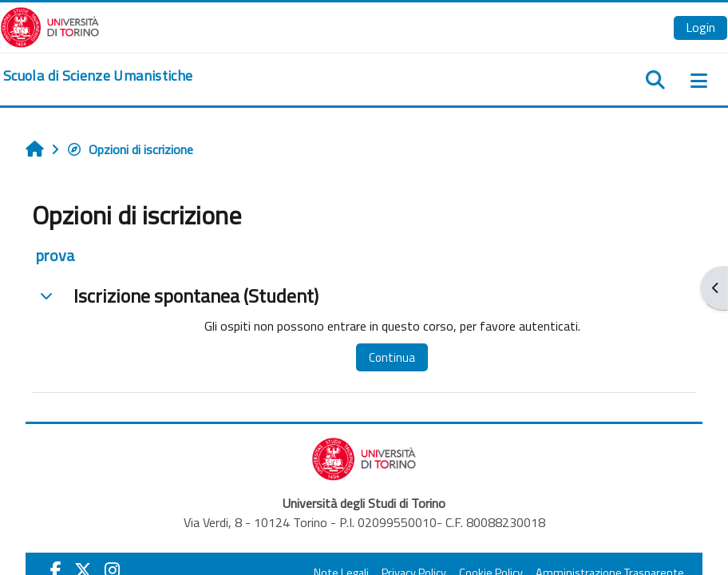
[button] (46, 295)
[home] (98, 76)
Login (700, 27)
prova (55, 255)
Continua (392, 357)
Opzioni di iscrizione (130, 149)
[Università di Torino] (50, 26)
